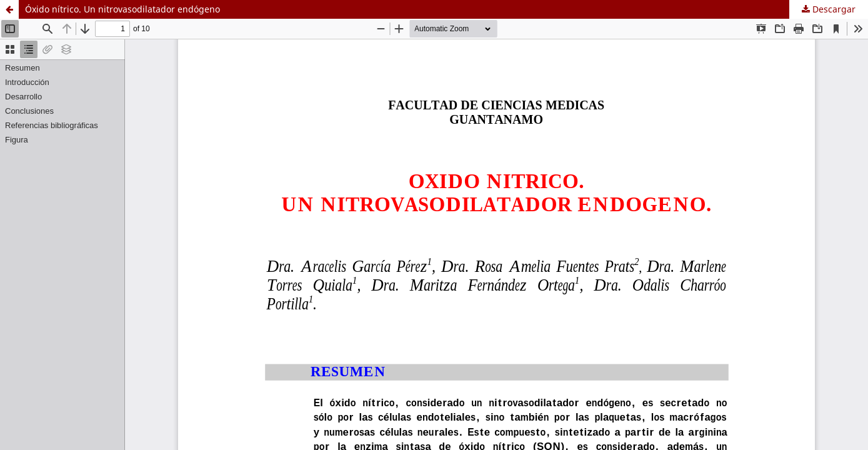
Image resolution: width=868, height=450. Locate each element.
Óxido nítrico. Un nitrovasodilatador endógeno (122, 9)
